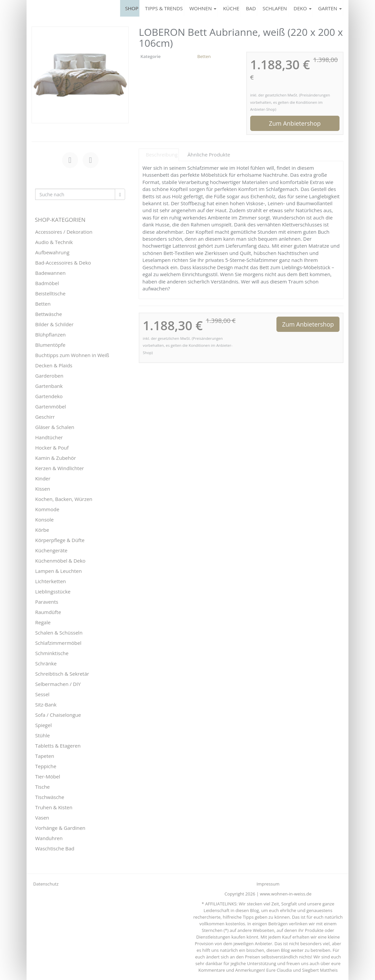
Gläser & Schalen (55, 427)
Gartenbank (49, 386)
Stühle (42, 735)
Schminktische (52, 653)
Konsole (44, 520)
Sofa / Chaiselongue (58, 715)
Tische (42, 787)
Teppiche (46, 766)
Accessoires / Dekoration (64, 232)
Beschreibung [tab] (162, 154)
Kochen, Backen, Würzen (64, 499)
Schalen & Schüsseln (59, 633)
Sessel (42, 694)
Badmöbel (47, 283)
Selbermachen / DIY (58, 684)
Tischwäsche (50, 797)
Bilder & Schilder (54, 324)
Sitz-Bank (46, 704)
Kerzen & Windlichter (60, 468)
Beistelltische (50, 293)
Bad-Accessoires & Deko (63, 263)
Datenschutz (46, 884)
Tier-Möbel (48, 776)
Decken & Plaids (54, 365)
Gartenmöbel (51, 406)
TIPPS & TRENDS (164, 8)
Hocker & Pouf (52, 448)
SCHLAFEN (275, 8)
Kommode (47, 509)
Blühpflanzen (50, 335)
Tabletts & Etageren (58, 746)
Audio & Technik (54, 242)
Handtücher (49, 437)
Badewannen (50, 273)
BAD (251, 8)
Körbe (42, 530)
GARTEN (330, 8)
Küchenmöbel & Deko (60, 561)
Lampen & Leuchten (58, 571)
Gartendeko (49, 396)
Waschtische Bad (55, 848)
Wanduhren (49, 838)
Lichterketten (51, 581)
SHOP (132, 8)
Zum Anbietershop (295, 123)
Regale (43, 622)
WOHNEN (203, 8)
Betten (204, 56)
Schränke (46, 663)
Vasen (42, 818)
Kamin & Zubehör (56, 458)
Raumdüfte (48, 612)
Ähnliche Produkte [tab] (209, 154)
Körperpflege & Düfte (60, 540)
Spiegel (43, 725)
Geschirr (45, 417)
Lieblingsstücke (53, 591)
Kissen (43, 489)
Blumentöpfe (50, 345)
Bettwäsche (49, 314)
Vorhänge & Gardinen (60, 828)
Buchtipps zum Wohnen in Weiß (72, 355)
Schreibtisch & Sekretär (62, 674)
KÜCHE (231, 8)
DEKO (303, 8)
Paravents (47, 602)
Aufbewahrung (52, 252)
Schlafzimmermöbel (58, 643)
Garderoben (49, 376)
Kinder (43, 478)
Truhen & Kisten (54, 807)
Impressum (268, 884)
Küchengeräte (51, 550)
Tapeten (45, 756)
